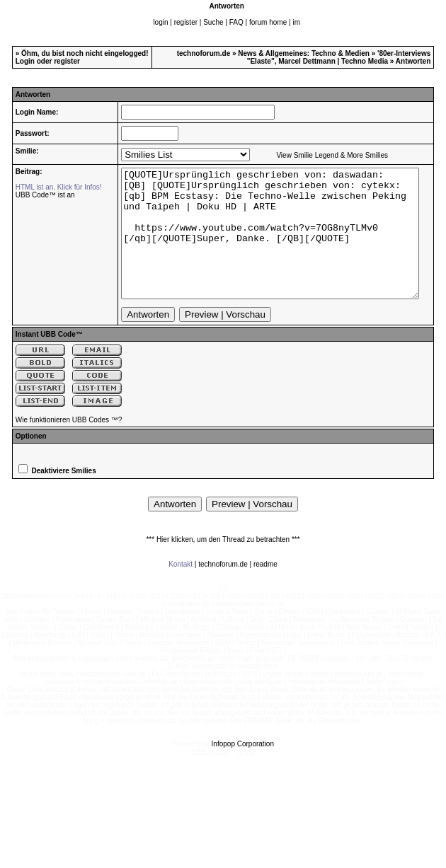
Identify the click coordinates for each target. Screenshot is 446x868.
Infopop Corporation (243, 769)
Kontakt (181, 590)
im (296, 22)
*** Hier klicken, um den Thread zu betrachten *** (223, 565)
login (160, 22)
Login (25, 61)
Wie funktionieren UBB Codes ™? (69, 445)
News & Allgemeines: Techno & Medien (304, 53)
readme (265, 590)
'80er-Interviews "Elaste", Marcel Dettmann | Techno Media (339, 57)
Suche (213, 22)
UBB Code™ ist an (40, 195)
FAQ (236, 22)
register (186, 22)
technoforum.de (204, 53)
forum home (268, 22)
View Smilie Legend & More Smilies (314, 155)
